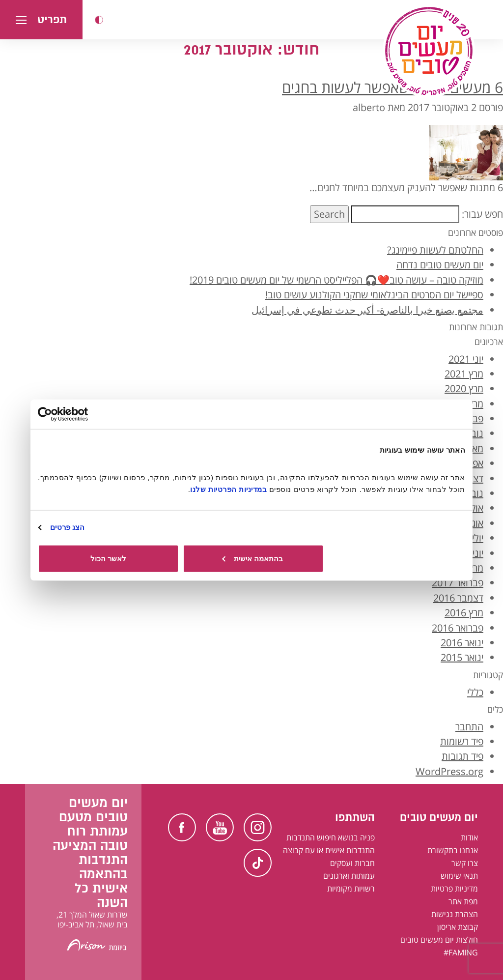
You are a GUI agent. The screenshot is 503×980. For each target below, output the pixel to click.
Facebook (182, 827)
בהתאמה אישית (252, 558)
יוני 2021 (466, 359)
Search (329, 214)
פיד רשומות (462, 741)
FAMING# (461, 952)
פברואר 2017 (458, 583)
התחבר (469, 727)
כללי (475, 692)
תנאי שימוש (459, 876)
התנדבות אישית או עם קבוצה (329, 850)
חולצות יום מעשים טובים (439, 940)
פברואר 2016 (458, 628)
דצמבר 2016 (458, 598)
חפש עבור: (482, 214)
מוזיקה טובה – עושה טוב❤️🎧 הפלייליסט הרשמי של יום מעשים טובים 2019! (336, 280)
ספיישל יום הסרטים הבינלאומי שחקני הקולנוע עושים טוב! (374, 295)
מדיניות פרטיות (454, 889)
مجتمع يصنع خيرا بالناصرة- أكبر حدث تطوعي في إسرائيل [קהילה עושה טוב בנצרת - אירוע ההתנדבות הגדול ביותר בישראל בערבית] (367, 310)
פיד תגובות (462, 756)
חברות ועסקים (352, 863)
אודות (469, 837)
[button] (99, 20)
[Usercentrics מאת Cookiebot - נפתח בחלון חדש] (81, 414)
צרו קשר (465, 863)
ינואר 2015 (462, 657)
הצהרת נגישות (455, 914)
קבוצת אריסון (458, 927)
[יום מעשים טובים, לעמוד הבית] (429, 51)
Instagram (258, 827)
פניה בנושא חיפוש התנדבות (331, 837)
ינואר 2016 (462, 643)
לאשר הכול (108, 558)
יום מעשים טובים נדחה (440, 265)
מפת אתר (463, 901)
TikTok (258, 863)
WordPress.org (449, 771)
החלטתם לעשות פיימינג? (435, 250)
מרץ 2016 (464, 613)
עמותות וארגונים (349, 876)
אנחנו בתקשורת (453, 850)
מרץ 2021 (464, 374)
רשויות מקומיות (351, 889)
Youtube (220, 827)
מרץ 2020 (464, 389)
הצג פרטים (67, 527)
